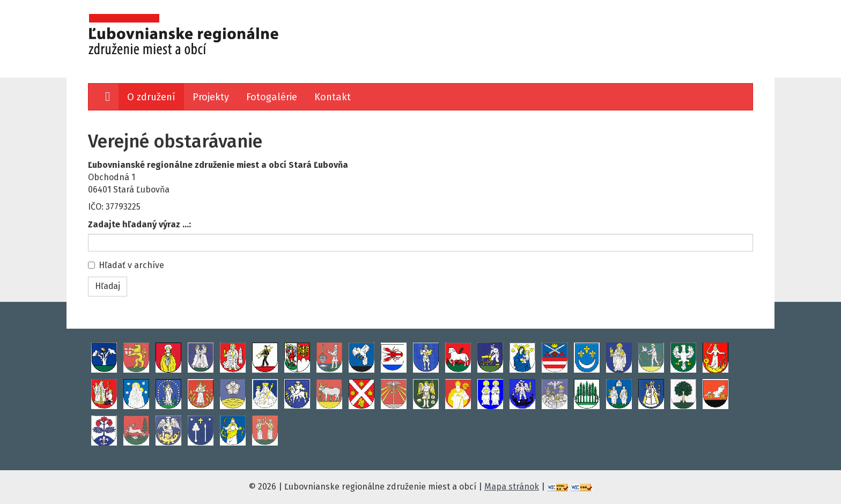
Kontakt (333, 97)
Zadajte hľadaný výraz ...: (139, 224)
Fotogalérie (272, 97)
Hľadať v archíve (126, 265)
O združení (151, 97)
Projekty (211, 97)
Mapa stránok (512, 487)
